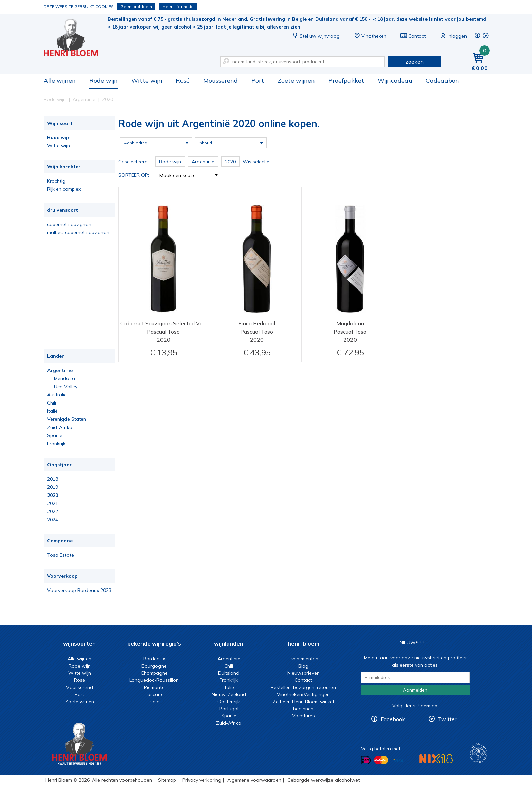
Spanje (55, 435)
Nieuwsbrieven (303, 673)
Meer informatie (178, 7)
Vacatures (303, 716)
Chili (52, 403)
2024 (53, 520)
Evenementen (303, 659)
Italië (52, 411)
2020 (53, 495)
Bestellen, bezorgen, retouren (303, 687)
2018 (53, 479)
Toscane (154, 694)
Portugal (229, 709)
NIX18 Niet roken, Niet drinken (436, 759)
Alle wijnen (60, 81)
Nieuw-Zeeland (229, 694)
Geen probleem (136, 7)
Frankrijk (56, 444)
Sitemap (167, 780)
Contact (413, 36)
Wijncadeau (395, 81)
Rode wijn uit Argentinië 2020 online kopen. (76, 38)
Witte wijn (147, 81)
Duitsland (229, 673)
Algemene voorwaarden (254, 780)
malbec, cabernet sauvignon (78, 232)
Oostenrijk (229, 702)
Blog (303, 666)
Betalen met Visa (398, 761)
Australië (57, 395)
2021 (53, 503)
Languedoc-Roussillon (154, 680)
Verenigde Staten (67, 419)
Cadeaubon (442, 81)
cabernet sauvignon (69, 224)
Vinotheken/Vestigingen (303, 694)
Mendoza (64, 378)
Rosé (183, 81)
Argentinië (60, 370)
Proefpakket (346, 81)
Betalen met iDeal (366, 760)
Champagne (154, 673)
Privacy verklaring (202, 780)
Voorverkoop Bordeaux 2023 (79, 590)
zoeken (415, 62)
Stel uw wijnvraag (316, 36)
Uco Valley (66, 387)
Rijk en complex (64, 189)
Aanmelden (415, 690)
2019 (53, 487)
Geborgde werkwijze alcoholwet (324, 780)
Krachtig (56, 181)
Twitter (447, 719)
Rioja (154, 702)
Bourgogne (154, 666)
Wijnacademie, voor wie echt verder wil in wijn (478, 753)
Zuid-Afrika (60, 427)
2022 (53, 511)
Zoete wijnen (296, 81)
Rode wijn (103, 81)
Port (258, 81)
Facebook (393, 719)
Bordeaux (154, 659)
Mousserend (221, 81)
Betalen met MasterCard (381, 760)
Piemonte (154, 687)
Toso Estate (61, 555)
